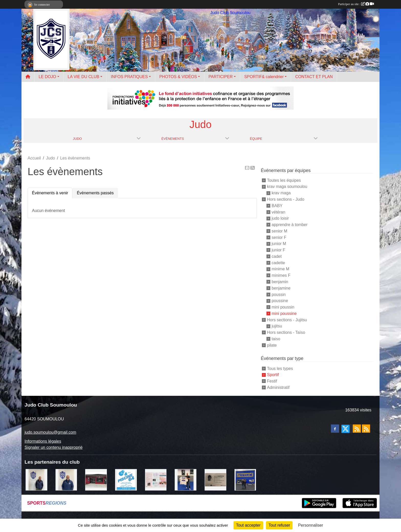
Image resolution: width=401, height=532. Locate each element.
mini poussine (284, 313)
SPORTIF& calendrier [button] (264, 77)
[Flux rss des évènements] (366, 429)
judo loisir (280, 218)
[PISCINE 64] (126, 479)
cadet (277, 256)
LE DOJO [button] (47, 77)
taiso (276, 339)
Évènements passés (95, 193)
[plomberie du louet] (66, 479)
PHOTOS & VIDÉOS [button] (178, 77)
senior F (279, 237)
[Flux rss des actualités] (357, 429)
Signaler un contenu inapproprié (54, 447)
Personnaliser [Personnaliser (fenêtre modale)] (311, 525)
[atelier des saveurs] (96, 479)
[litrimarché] (245, 479)
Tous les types (280, 368)
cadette (278, 263)
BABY (277, 206)
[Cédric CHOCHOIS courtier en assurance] (36, 479)
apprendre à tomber (290, 225)
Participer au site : (356, 4)
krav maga (281, 193)
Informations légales (43, 441)
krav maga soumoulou (287, 187)
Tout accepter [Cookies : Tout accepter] (248, 525)
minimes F (281, 275)
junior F (278, 250)
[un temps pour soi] (156, 479)
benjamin (280, 282)
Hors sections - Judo (286, 199)
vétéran (278, 212)
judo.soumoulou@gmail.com (50, 432)
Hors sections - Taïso (286, 332)
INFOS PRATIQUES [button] (129, 77)
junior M (279, 244)
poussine (280, 301)
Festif (272, 381)
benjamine (281, 288)
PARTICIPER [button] (221, 77)
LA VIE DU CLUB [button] (84, 77)
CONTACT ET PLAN (314, 77)
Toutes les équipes (284, 180)
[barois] (215, 479)
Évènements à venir (50, 193)
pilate (272, 345)
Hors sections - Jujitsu (287, 320)
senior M (279, 231)
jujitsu (277, 326)
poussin (279, 294)
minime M (280, 269)
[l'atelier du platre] (186, 479)
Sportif (273, 375)
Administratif (278, 387)
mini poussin (283, 307)
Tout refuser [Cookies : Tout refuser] (279, 525)
